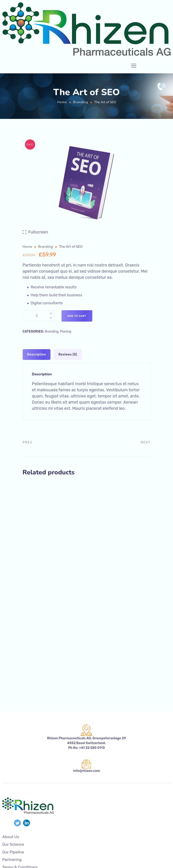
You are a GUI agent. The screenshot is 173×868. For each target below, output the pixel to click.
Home (62, 102)
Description (37, 355)
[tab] (37, 355)
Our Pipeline (13, 852)
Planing (66, 332)
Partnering (12, 860)
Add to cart (77, 316)
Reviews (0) (68, 355)
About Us (11, 837)
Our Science (13, 845)
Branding (81, 102)
